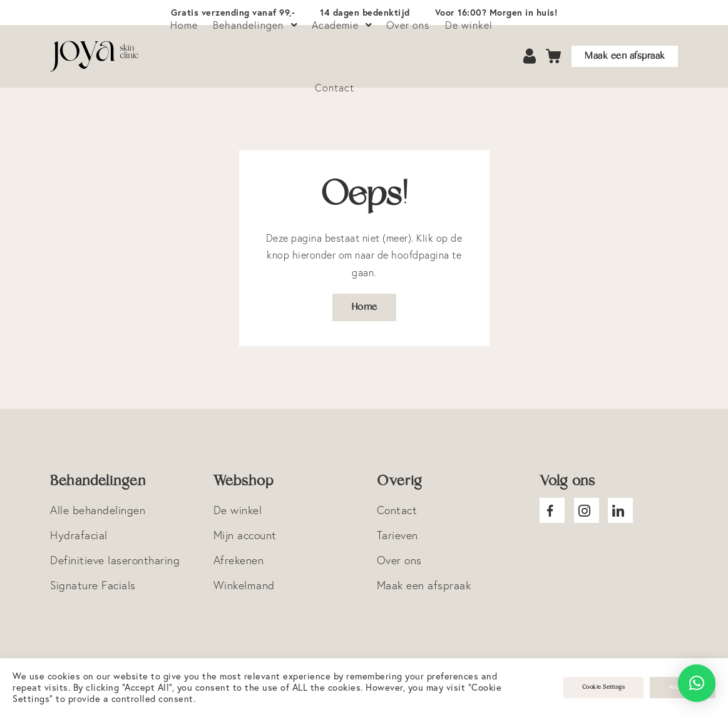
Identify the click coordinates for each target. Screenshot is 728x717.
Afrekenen (239, 560)
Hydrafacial (79, 535)
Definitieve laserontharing (115, 560)
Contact (335, 88)
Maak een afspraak (625, 56)
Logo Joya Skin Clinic (95, 56)
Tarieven (397, 535)
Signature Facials (93, 585)
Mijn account (245, 535)
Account (531, 57)
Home (364, 307)
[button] (697, 683)
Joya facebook (552, 510)
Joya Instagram (587, 510)
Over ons (399, 560)
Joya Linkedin (620, 510)
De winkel (238, 510)
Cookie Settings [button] (604, 687)
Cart (554, 57)
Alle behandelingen (98, 510)
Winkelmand (244, 585)
